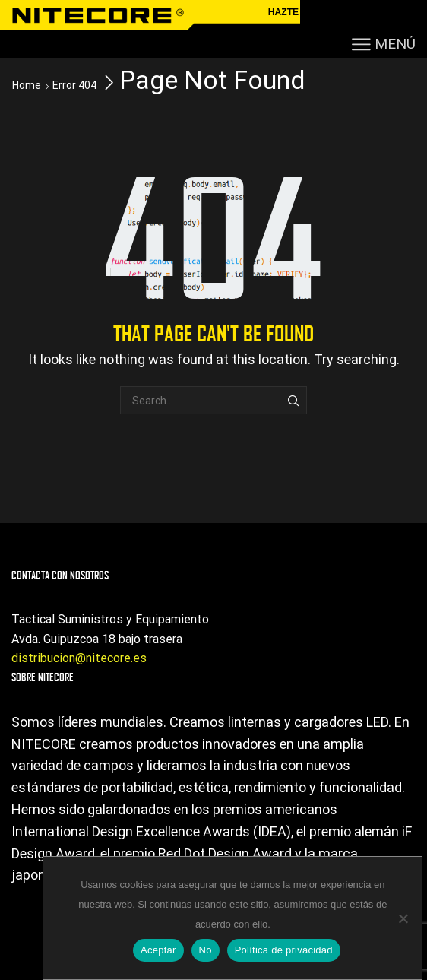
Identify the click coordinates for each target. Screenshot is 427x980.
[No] (403, 918)
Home (27, 85)
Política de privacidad (284, 950)
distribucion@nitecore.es (79, 658)
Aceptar (158, 950)
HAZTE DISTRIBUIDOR (318, 13)
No (206, 950)
